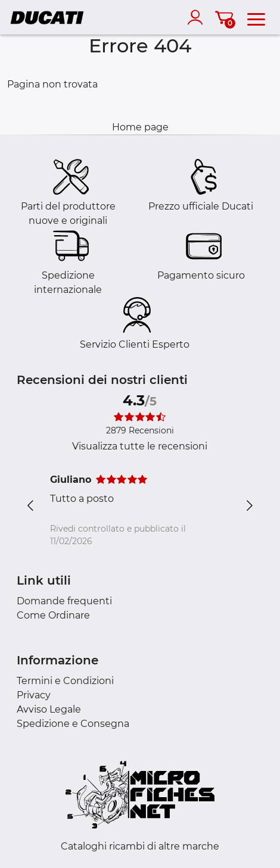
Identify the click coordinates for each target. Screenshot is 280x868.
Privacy (34, 695)
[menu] (256, 17)
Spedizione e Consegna (73, 724)
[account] (198, 17)
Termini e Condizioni (65, 681)
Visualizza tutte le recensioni (140, 446)
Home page (140, 127)
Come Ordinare (53, 615)
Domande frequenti (64, 601)
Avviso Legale (49, 709)
